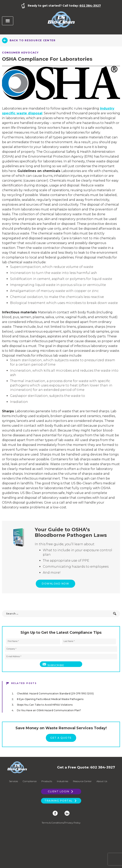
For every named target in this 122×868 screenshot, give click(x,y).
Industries (63, 781)
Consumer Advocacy (20, 53)
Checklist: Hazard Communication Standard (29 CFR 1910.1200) (55, 693)
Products (47, 781)
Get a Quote (61, 738)
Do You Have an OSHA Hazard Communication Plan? (49, 710)
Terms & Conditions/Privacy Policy (61, 823)
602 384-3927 (90, 6)
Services (13, 781)
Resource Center (82, 781)
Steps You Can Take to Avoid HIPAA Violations (45, 705)
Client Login (61, 791)
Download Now (55, 584)
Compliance (30, 781)
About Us (102, 781)
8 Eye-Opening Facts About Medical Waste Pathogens (50, 699)
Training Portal (61, 801)
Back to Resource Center (33, 40)
